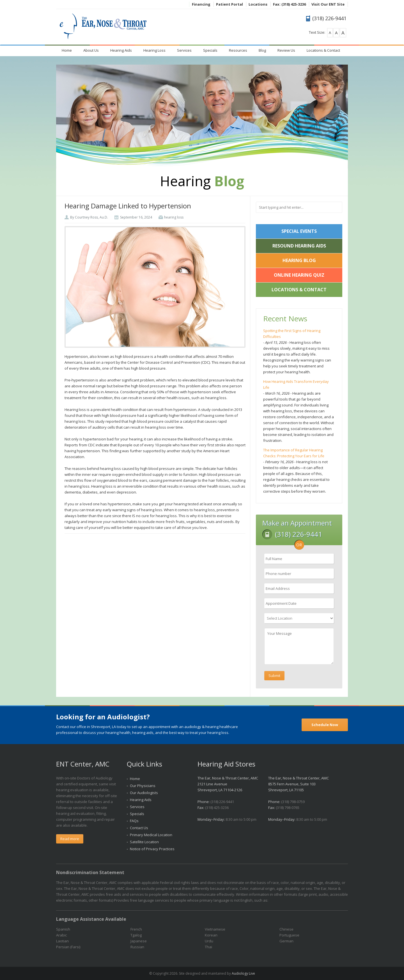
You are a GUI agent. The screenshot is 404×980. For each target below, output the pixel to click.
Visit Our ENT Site (328, 4)
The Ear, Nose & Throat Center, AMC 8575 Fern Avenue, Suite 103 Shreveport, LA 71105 (299, 784)
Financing (201, 4)
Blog (262, 50)
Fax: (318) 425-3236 (289, 4)
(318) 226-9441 (222, 802)
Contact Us (139, 828)
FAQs (134, 821)
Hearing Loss (154, 50)
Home (67, 50)
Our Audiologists (144, 793)
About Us (91, 50)
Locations (258, 4)
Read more (70, 839)
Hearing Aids (121, 50)
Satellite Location (144, 842)
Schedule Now (325, 725)
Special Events (299, 231)
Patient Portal (229, 4)
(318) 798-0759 (293, 802)
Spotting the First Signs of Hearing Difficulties (292, 334)
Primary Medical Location (151, 835)
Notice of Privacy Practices (152, 849)
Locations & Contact (323, 50)
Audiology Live (243, 973)
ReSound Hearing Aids (299, 246)
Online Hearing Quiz (299, 275)
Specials (210, 50)
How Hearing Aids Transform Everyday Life (296, 384)
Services (184, 50)
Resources (238, 50)
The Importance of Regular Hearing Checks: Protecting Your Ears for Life (294, 453)
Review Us (286, 50)
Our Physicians (143, 786)
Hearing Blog (299, 260)
